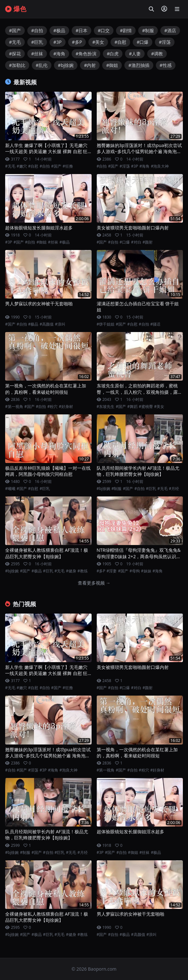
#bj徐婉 (66, 65)
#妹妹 (146, 571)
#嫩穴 (22, 166)
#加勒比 (17, 65)
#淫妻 (112, 571)
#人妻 (135, 54)
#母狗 (135, 571)
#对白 (136, 242)
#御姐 (112, 65)
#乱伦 (42, 65)
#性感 (166, 65)
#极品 (59, 30)
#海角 (59, 54)
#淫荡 (165, 42)
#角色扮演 (86, 54)
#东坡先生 (106, 407)
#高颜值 (47, 324)
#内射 (90, 65)
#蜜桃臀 (146, 407)
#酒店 (170, 30)
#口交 (104, 30)
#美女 (98, 42)
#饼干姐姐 (106, 324)
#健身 (71, 571)
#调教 (157, 54)
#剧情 (126, 30)
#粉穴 (52, 407)
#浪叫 (60, 324)
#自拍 (37, 30)
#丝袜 (37, 54)
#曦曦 (10, 489)
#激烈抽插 (139, 65)
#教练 (83, 571)
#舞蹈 (132, 407)
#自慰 (120, 42)
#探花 (15, 54)
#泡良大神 (160, 166)
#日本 (81, 30)
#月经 (174, 489)
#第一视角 (14, 407)
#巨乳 (37, 42)
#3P (58, 42)
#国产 (15, 30)
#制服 (148, 30)
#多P (77, 42)
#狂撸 (68, 166)
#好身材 (66, 407)
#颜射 (148, 242)
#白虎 (113, 54)
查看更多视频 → (94, 583)
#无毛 (15, 42)
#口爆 (143, 42)
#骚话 (156, 324)
